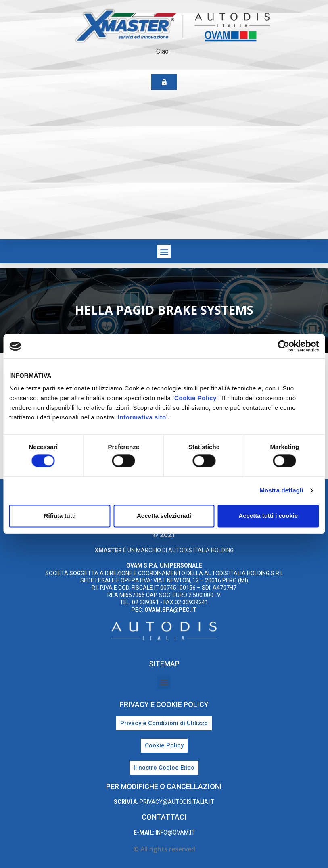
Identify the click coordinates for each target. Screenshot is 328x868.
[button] (164, 251)
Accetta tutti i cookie (268, 516)
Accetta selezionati (164, 516)
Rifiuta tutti (60, 516)
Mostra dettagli (281, 491)
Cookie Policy (195, 398)
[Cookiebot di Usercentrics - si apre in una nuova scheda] (283, 346)
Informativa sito (142, 417)
